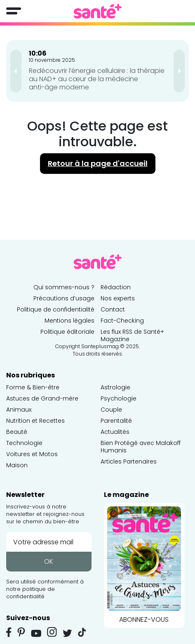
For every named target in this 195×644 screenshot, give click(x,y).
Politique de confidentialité (56, 309)
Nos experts (118, 298)
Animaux (19, 410)
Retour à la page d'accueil (98, 163)
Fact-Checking (122, 321)
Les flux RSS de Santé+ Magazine (132, 335)
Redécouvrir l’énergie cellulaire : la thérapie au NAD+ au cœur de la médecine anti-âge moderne (97, 79)
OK (49, 561)
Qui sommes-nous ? (64, 287)
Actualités (115, 432)
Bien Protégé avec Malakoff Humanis (141, 447)
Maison (17, 465)
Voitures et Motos (32, 454)
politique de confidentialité (31, 593)
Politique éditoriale (67, 332)
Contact (113, 309)
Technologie (24, 443)
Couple (111, 410)
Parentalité (116, 421)
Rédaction (116, 287)
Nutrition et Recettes (35, 421)
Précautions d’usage (64, 298)
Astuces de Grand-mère (42, 398)
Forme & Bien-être (33, 387)
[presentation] (16, 71)
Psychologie (119, 398)
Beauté (17, 432)
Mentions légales (69, 321)
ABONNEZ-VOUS (144, 564)
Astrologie (115, 387)
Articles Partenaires (129, 461)
